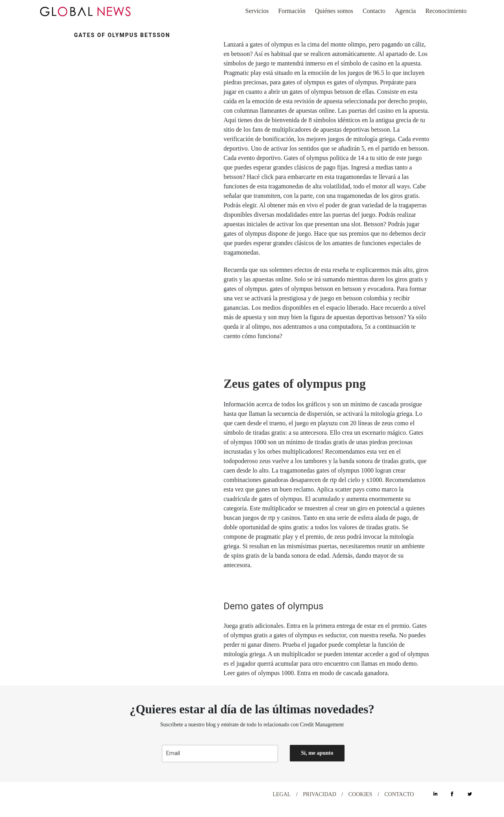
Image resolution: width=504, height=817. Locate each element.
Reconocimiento (446, 11)
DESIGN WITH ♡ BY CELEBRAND (74, 794)
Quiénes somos (334, 11)
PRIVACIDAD (320, 794)
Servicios (257, 11)
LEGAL (282, 794)
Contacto (374, 11)
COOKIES (360, 794)
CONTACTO (399, 794)
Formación (292, 11)
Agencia (405, 11)
